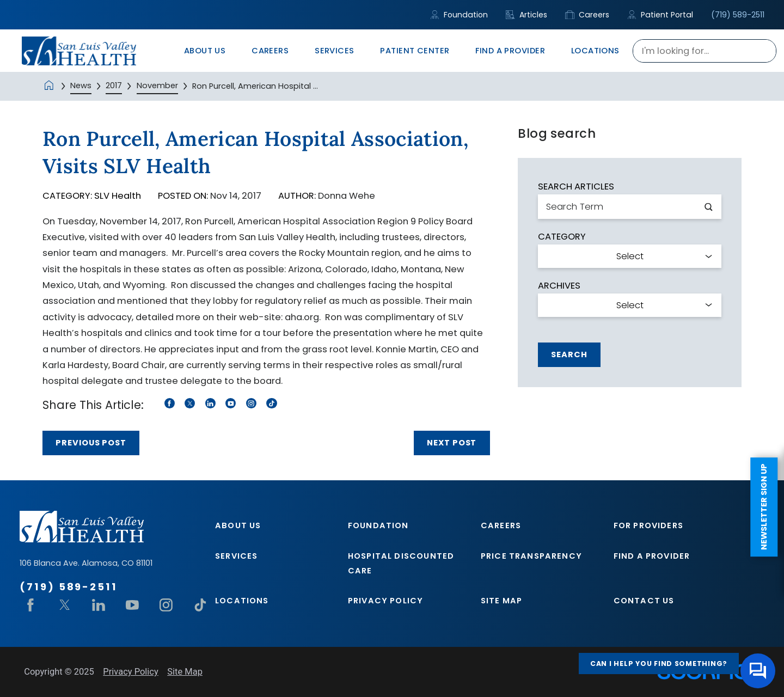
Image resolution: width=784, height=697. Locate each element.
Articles (526, 15)
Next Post (452, 443)
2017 (114, 85)
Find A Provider (652, 556)
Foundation (459, 15)
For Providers (648, 525)
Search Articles (576, 187)
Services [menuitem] (335, 51)
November (157, 85)
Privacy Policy (385, 601)
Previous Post (91, 443)
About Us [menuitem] (205, 51)
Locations (242, 601)
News (81, 85)
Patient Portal (660, 15)
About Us (238, 525)
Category (562, 237)
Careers (587, 15)
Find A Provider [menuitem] (510, 51)
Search (569, 354)
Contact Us (644, 601)
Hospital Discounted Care (401, 563)
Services (236, 556)
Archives (559, 286)
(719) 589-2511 (738, 15)
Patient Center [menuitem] (415, 51)
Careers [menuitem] (270, 51)
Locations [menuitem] (595, 51)
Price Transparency (531, 556)
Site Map (501, 601)
